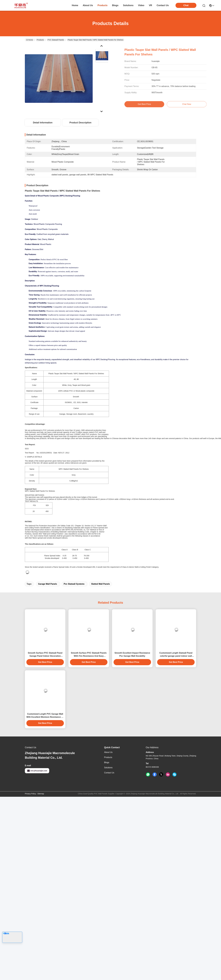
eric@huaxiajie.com (37, 771)
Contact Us (109, 773)
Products (40, 40)
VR (150, 5)
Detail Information (43, 123)
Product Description (80, 123)
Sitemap (41, 794)
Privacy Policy (30, 794)
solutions (128, 5)
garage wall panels (48, 584)
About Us (108, 752)
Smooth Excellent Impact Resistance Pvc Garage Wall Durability (132, 654)
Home (75, 5)
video (141, 5)
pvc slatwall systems (74, 584)
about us (88, 5)
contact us (163, 5)
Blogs (107, 762)
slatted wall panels (100, 584)
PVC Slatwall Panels (56, 40)
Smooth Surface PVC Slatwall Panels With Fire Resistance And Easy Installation (89, 655)
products (102, 5)
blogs (115, 5)
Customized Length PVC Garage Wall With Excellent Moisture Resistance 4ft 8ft (45, 716)
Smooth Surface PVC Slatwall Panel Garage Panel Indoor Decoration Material (45, 655)
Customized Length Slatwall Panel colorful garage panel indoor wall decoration (176, 655)
